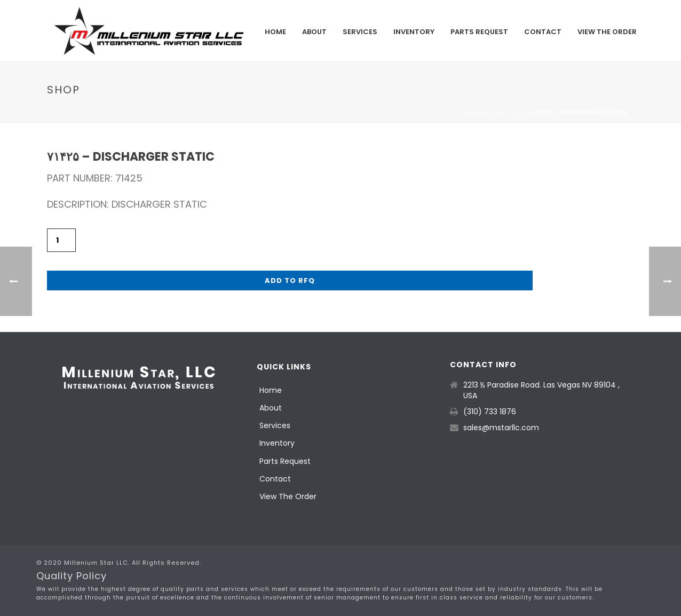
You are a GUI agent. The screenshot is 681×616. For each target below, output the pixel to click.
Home (275, 32)
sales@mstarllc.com (501, 428)
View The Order (607, 32)
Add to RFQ (290, 281)
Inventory (414, 32)
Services (360, 32)
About (314, 32)
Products (510, 112)
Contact (543, 32)
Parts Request (479, 32)
